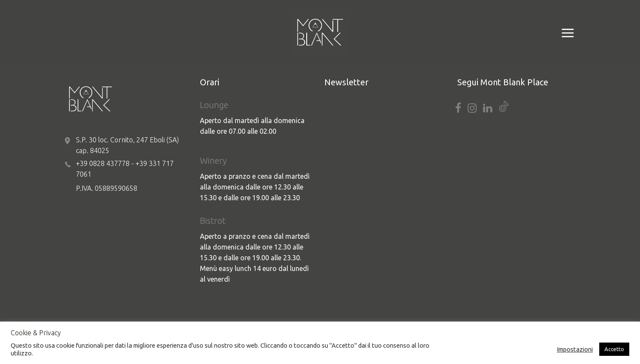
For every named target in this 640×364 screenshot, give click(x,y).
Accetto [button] (614, 349)
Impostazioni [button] (575, 349)
